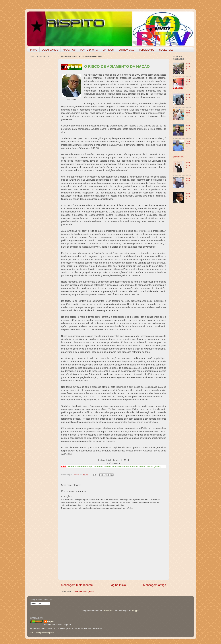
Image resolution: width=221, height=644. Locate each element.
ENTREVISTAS (126, 50)
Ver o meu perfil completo (42, 632)
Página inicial (118, 585)
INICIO (34, 50)
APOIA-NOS (69, 50)
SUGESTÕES (166, 50)
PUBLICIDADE (147, 50)
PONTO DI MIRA (89, 50)
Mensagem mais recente (77, 585)
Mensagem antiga (155, 585)
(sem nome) (188, 66)
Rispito (51, 622)
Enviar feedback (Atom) (83, 591)
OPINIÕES (108, 50)
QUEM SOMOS (50, 50)
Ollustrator (108, 611)
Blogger (135, 611)
